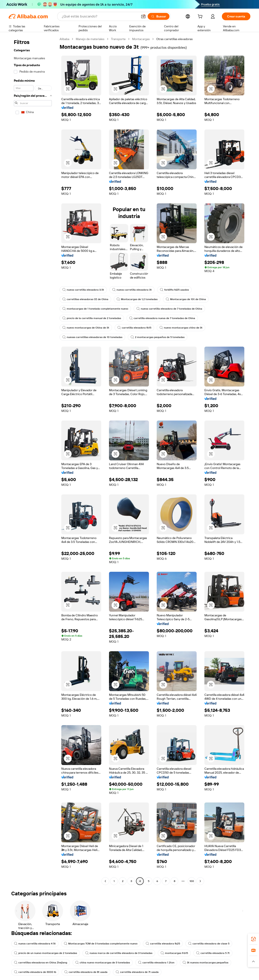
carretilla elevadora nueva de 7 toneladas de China (162, 318)
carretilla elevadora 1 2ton (156, 963)
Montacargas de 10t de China (186, 299)
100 (192, 881)
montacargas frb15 (174, 953)
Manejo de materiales (90, 39)
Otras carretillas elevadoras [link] (175, 39)
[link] (253, 939)
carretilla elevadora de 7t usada (137, 972)
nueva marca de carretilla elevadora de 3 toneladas (119, 953)
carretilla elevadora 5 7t (213, 953)
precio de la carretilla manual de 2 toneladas (92, 318)
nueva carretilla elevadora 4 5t (35, 944)
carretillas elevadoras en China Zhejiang (41, 963)
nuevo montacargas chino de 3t (181, 328)
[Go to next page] (200, 881)
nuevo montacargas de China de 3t (86, 328)
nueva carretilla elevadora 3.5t (83, 290)
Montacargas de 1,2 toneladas (137, 299)
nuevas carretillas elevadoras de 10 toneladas (92, 337)
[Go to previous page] (105, 881)
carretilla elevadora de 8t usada (86, 972)
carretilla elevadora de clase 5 (209, 944)
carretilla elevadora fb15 (134, 328)
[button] (253, 961)
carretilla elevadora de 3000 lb (35, 972)
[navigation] (33, 461)
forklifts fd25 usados (174, 290)
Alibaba (64, 39)
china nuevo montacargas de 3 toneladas (103, 963)
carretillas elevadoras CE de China (85, 299)
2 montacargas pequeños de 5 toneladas (158, 337)
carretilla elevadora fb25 (163, 944)
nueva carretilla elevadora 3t (132, 290)
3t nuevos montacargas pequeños (205, 963)
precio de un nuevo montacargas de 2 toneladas (46, 953)
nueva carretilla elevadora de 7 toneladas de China (169, 309)
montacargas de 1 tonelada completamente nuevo (95, 309)
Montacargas (141, 39)
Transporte (118, 39)
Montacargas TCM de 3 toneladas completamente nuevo (101, 944)
